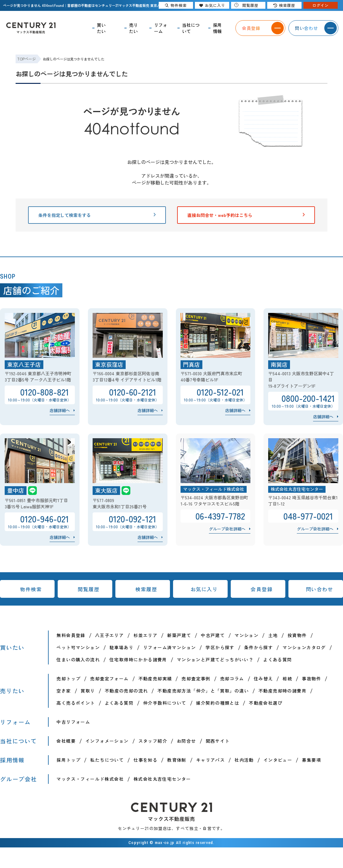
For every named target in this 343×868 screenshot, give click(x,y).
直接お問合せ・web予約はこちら (246, 215)
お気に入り (204, 589)
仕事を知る (145, 760)
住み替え (263, 679)
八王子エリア (109, 635)
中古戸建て (213, 635)
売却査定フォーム (109, 679)
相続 (287, 679)
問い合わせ (320, 589)
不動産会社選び (266, 703)
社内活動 (244, 760)
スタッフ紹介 (153, 741)
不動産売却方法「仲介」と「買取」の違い (203, 691)
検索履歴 (146, 589)
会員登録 (262, 589)
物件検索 (31, 589)
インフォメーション (107, 741)
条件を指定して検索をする (97, 215)
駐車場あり (121, 647)
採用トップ (68, 760)
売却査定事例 (196, 679)
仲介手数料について (165, 703)
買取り (88, 691)
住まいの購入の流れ (78, 659)
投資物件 (297, 635)
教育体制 (177, 760)
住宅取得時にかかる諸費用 (138, 659)
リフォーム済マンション (169, 647)
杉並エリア (145, 635)
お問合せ (186, 741)
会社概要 (66, 741)
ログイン (321, 5)
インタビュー (278, 760)
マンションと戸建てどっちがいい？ (215, 659)
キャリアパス (210, 760)
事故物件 (312, 679)
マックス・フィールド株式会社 (90, 779)
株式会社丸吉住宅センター (162, 779)
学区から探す (220, 647)
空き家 (64, 691)
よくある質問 (278, 659)
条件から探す (258, 647)
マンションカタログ (304, 647)
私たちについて (107, 760)
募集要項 (312, 760)
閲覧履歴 (89, 589)
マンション (246, 635)
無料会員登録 (71, 635)
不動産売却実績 (155, 679)
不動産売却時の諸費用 (283, 691)
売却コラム (232, 679)
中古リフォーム (73, 722)
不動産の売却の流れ (126, 691)
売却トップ (68, 679)
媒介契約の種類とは (218, 703)
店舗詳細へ (60, 410)
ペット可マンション (78, 647)
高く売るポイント (76, 703)
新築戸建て (179, 635)
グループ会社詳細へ (227, 529)
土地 (273, 635)
